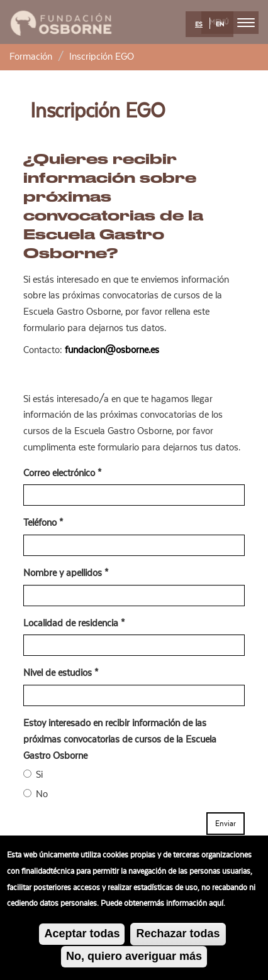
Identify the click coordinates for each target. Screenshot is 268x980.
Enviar (226, 824)
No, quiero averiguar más (134, 961)
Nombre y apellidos (66, 573)
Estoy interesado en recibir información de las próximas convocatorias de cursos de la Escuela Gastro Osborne (120, 739)
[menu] (246, 23)
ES (199, 24)
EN (220, 24)
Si (33, 775)
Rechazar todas (178, 939)
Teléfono (43, 523)
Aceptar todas (82, 939)
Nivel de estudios (61, 673)
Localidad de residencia (74, 623)
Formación (31, 57)
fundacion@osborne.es (112, 350)
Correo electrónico (62, 473)
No (36, 794)
